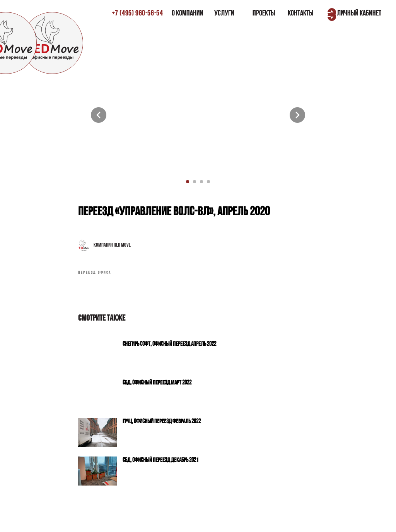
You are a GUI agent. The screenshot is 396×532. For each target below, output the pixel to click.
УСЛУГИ (224, 14)
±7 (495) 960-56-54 (137, 14)
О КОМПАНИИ (188, 14)
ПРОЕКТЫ (264, 14)
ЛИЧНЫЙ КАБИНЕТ (359, 14)
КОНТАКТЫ (300, 14)
